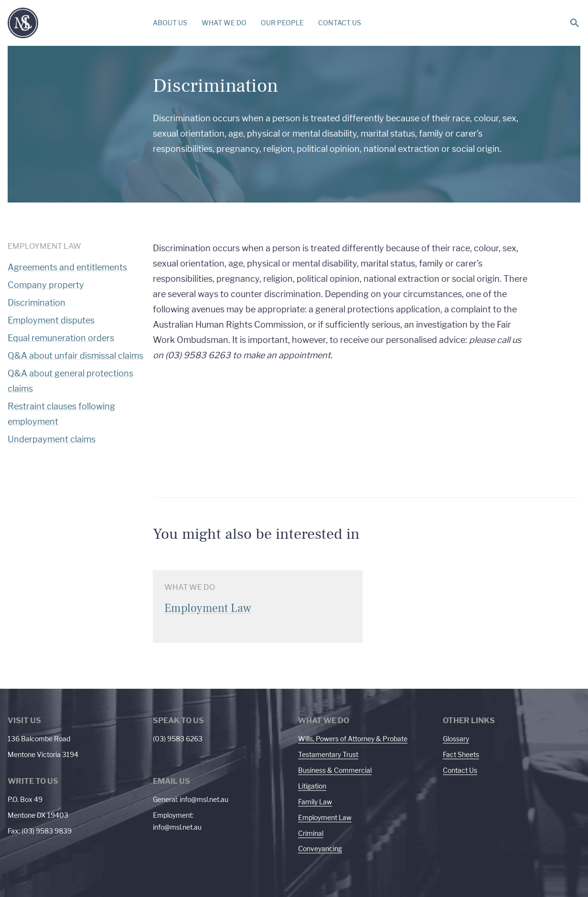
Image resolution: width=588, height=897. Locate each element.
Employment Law (325, 817)
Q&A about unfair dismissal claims (75, 356)
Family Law (315, 802)
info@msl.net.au (204, 799)
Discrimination (37, 303)
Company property (46, 285)
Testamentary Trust (328, 754)
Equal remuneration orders (61, 338)
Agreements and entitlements (67, 267)
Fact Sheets (461, 754)
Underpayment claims (52, 439)
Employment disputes (51, 320)
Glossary (456, 739)
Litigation (312, 786)
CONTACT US (340, 23)
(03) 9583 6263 (178, 739)
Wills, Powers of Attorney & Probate (353, 739)
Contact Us (460, 770)
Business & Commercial (335, 770)
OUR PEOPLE (282, 23)
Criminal (311, 833)
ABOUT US (170, 23)
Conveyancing (320, 849)
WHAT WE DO (224, 23)
